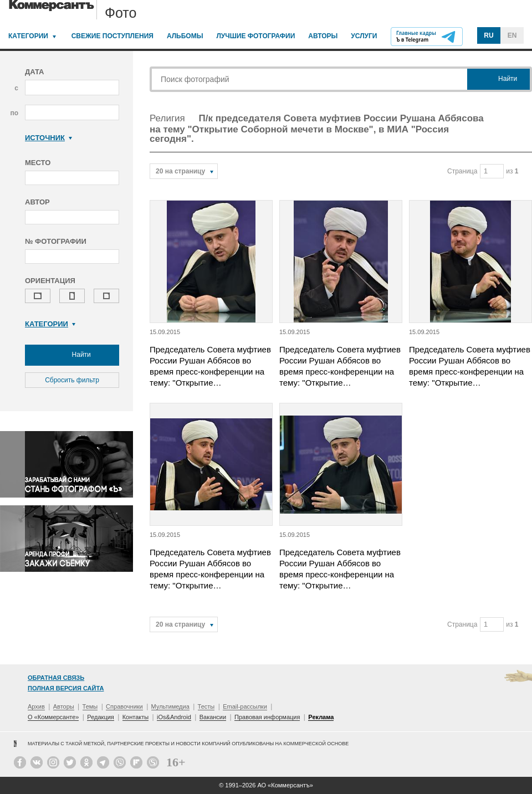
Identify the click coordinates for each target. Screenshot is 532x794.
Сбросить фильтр (72, 380)
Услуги (364, 36)
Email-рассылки (245, 706)
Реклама (321, 717)
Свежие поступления (112, 36)
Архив (36, 706)
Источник (48, 138)
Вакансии (213, 717)
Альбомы (185, 36)
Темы (90, 706)
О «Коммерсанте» (53, 717)
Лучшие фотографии (255, 36)
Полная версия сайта (66, 688)
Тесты (206, 706)
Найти (72, 355)
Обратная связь (56, 678)
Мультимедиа (170, 706)
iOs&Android (174, 717)
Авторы (323, 36)
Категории (28, 36)
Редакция (100, 717)
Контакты (136, 717)
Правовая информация (267, 717)
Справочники (124, 706)
